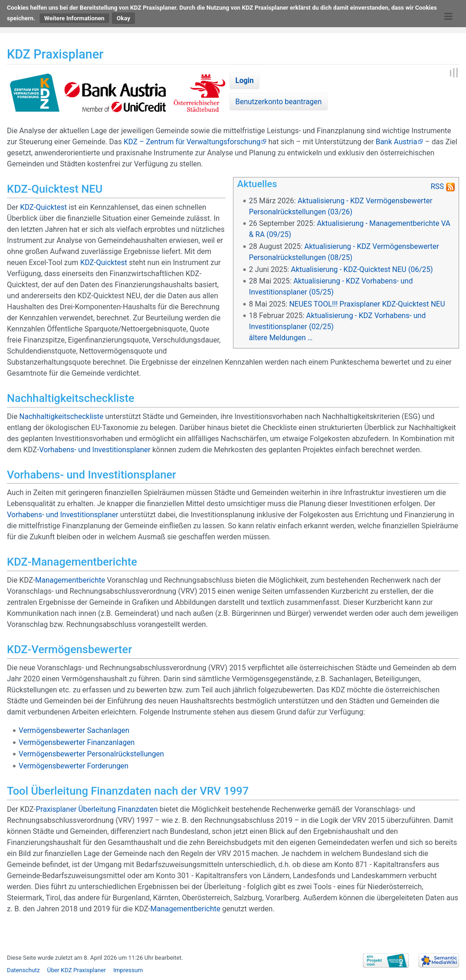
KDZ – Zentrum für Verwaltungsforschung (192, 142)
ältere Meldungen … (281, 338)
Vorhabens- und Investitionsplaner (95, 450)
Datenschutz (23, 970)
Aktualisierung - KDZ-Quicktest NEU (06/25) (362, 269)
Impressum (128, 970)
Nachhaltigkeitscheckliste (61, 416)
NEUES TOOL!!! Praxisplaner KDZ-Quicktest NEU (367, 304)
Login (245, 80)
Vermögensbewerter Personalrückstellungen (92, 754)
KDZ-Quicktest (43, 207)
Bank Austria (396, 142)
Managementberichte (70, 580)
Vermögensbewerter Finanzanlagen (77, 742)
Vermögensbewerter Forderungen (74, 766)
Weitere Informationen (74, 18)
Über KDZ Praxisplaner (76, 970)
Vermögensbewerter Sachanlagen (74, 730)
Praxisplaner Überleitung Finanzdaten (97, 809)
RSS (437, 186)
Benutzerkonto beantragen (279, 102)
